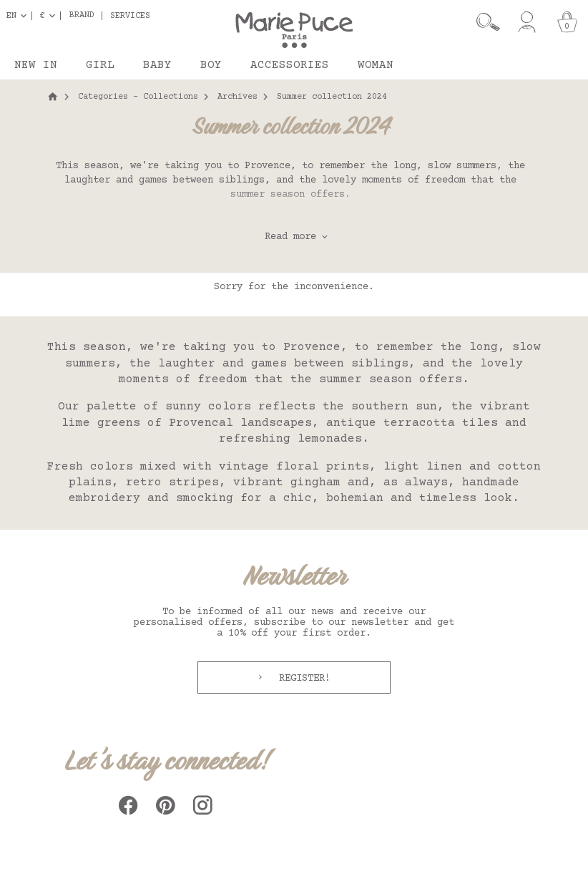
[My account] (527, 22)
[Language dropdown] (19, 16)
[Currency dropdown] (50, 16)
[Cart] (567, 22)
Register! (302, 679)
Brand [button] (82, 16)
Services (130, 16)
